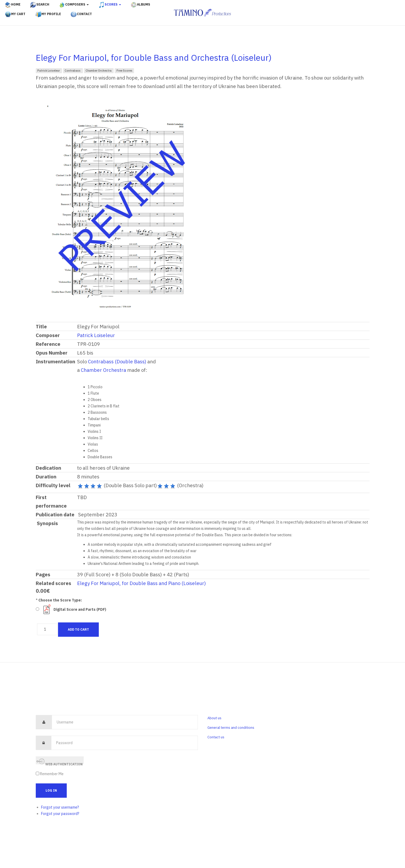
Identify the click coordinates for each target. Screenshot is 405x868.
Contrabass (73, 71)
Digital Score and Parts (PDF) (80, 609)
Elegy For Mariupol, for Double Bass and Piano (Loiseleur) (141, 583)
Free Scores (124, 71)
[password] (124, 743)
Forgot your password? (60, 814)
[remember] (37, 773)
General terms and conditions (231, 728)
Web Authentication (60, 761)
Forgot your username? (60, 807)
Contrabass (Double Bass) (117, 361)
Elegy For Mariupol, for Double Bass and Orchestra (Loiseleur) (154, 58)
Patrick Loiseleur (49, 71)
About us (214, 718)
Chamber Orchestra (99, 71)
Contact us (216, 737)
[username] (125, 722)
